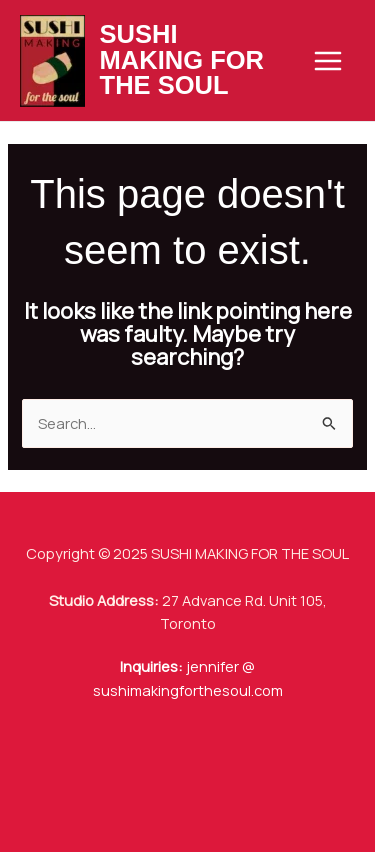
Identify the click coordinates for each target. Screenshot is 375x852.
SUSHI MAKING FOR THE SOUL (182, 59)
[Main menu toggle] (328, 61)
